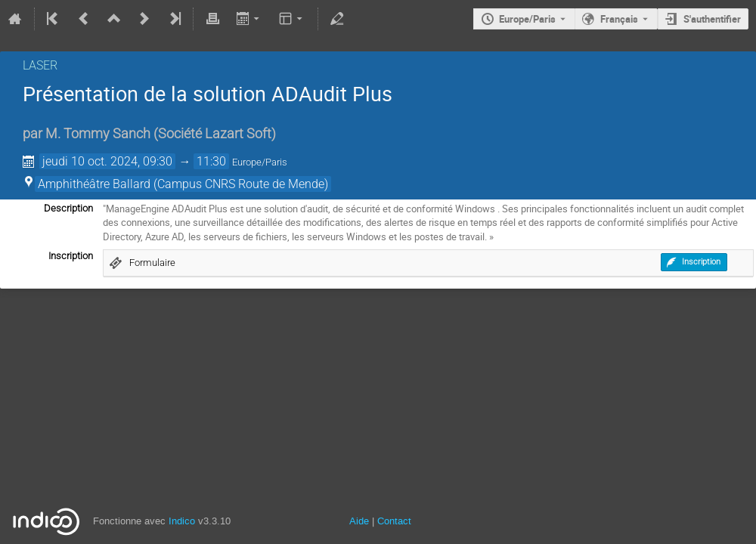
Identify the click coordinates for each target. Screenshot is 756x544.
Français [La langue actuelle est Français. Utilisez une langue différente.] (619, 19)
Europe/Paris (527, 19)
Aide (359, 521)
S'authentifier (712, 19)
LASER (40, 65)
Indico (182, 521)
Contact (394, 521)
